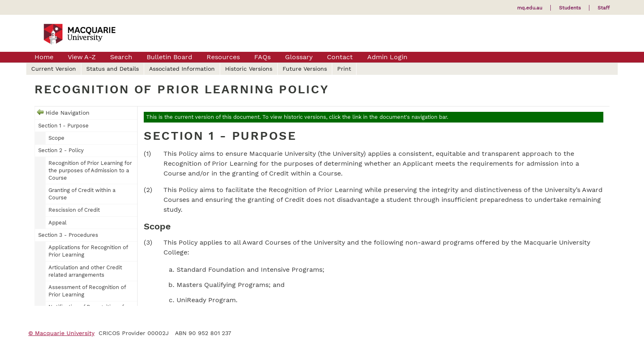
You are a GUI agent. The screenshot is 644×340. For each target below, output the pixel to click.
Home (44, 57)
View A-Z (82, 57)
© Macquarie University (61, 333)
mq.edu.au (530, 8)
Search (121, 57)
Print (344, 69)
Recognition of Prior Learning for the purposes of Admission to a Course (90, 170)
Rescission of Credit (74, 210)
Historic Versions (249, 69)
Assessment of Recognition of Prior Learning (87, 291)
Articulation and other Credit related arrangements (85, 271)
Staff (604, 8)
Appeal (57, 223)
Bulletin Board (169, 57)
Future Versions (305, 69)
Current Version (54, 69)
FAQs (262, 57)
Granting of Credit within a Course (82, 194)
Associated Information (182, 69)
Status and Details (113, 69)
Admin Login (387, 57)
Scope (56, 138)
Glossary (299, 57)
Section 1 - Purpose (63, 126)
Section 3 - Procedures (68, 235)
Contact (340, 57)
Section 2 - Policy (61, 150)
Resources (223, 57)
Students (570, 8)
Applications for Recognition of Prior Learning (88, 251)
